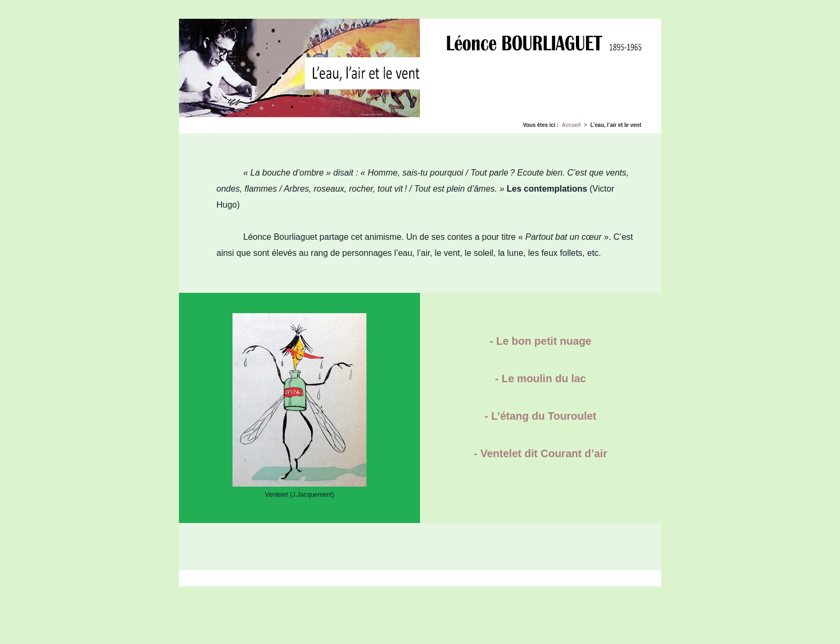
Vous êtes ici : (541, 125)
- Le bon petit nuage (541, 341)
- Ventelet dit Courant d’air (541, 453)
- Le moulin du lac (541, 378)
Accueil (572, 125)
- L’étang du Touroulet (541, 416)
